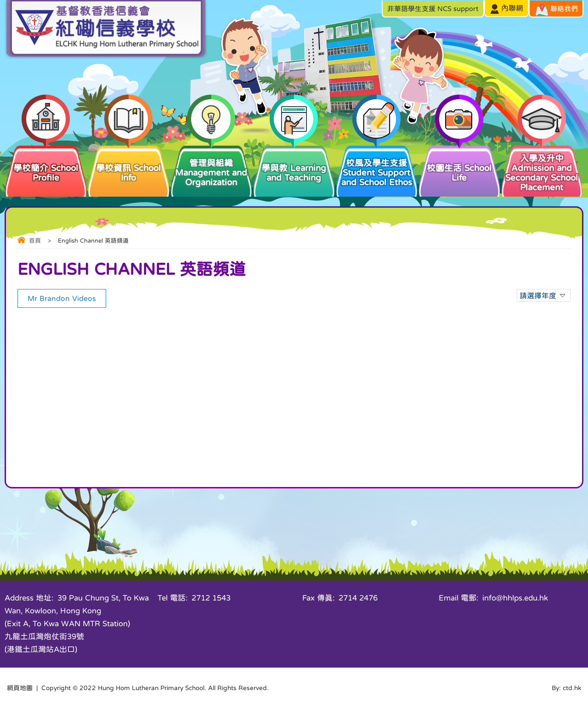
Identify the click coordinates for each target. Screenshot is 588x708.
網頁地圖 (20, 688)
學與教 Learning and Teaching (294, 163)
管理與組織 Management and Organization (211, 165)
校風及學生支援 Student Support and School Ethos (377, 165)
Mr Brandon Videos (62, 298)
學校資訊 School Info (129, 163)
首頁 (35, 241)
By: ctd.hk (566, 688)
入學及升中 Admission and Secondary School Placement (542, 168)
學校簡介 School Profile (46, 163)
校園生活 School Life (459, 163)
